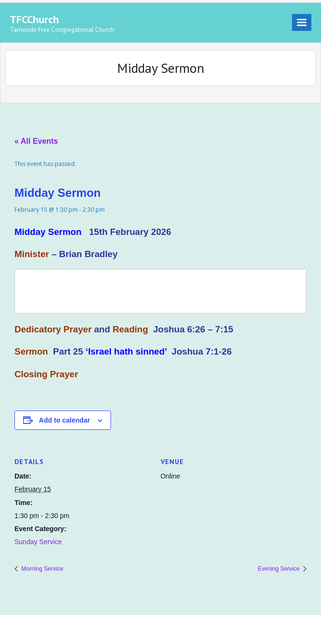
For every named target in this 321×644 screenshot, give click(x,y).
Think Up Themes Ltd (70, 629)
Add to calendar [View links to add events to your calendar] (65, 420)
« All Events (36, 141)
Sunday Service (38, 542)
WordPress (148, 629)
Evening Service (279, 569)
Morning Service (42, 569)
